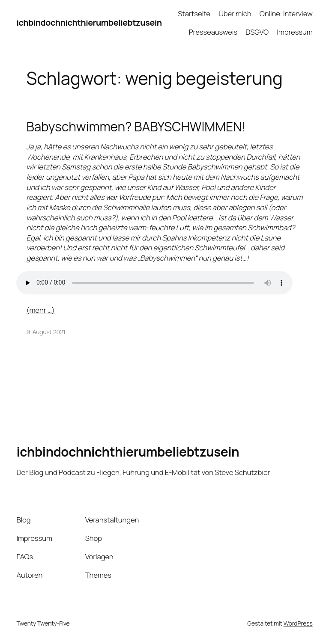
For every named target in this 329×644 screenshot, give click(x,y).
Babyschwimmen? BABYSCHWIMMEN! (136, 126)
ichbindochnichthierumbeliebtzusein (89, 22)
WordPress (298, 623)
